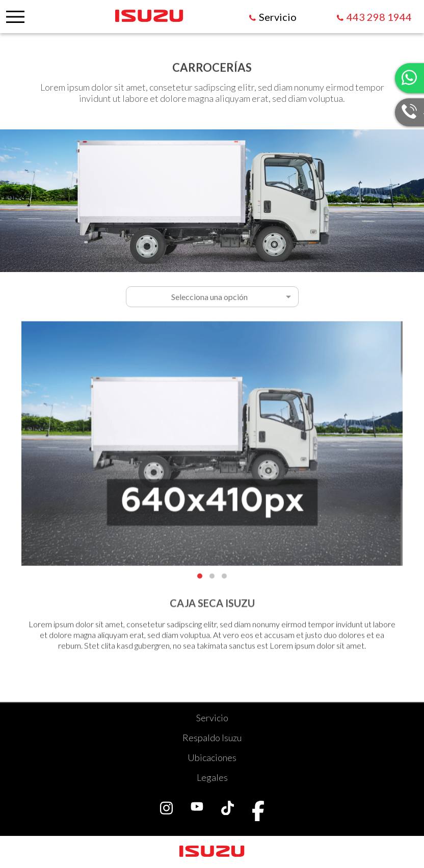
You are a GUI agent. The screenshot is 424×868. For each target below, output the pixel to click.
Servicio (212, 718)
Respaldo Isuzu (212, 738)
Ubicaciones (212, 757)
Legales (212, 777)
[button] (200, 579)
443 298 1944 (379, 17)
